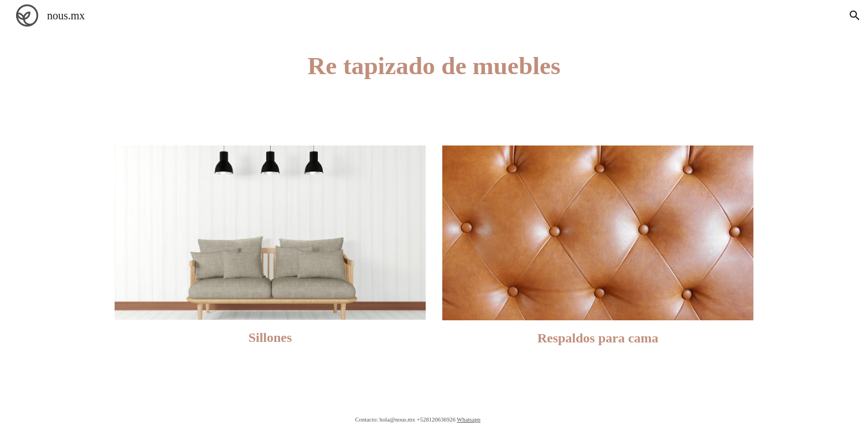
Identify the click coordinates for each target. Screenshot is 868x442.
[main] (434, 66)
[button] (855, 15)
